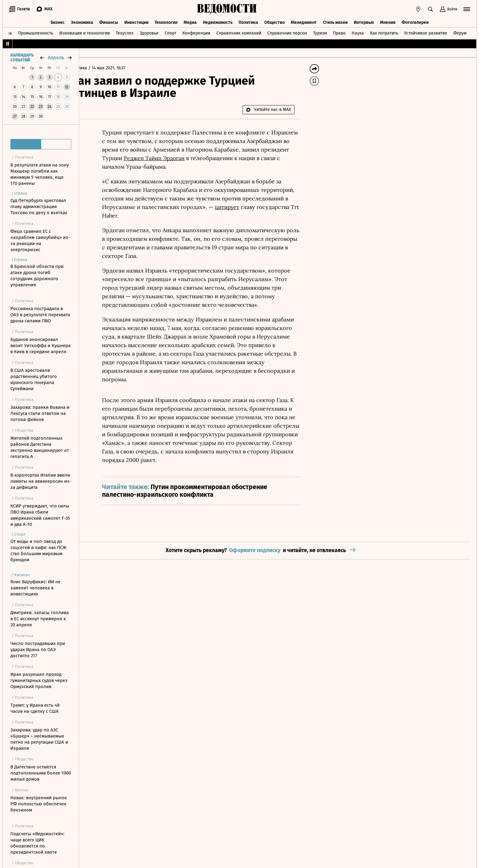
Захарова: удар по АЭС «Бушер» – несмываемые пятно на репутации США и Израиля (39, 739)
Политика (248, 21)
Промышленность (36, 32)
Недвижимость (218, 21)
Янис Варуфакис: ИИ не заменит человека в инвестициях (35, 588)
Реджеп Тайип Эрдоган (193, 158)
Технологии (166, 21)
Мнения (388, 21)
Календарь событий (22, 58)
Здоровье (149, 32)
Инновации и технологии (84, 32)
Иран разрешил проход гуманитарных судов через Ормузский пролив (39, 680)
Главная (94, 68)
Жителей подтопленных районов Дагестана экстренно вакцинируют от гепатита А (40, 447)
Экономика (82, 21)
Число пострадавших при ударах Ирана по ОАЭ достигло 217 (38, 650)
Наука (358, 32)
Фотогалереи (415, 21)
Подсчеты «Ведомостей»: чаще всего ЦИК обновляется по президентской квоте (37, 843)
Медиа (190, 21)
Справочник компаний (239, 32)
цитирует (265, 207)
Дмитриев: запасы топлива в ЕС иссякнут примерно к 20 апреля (40, 619)
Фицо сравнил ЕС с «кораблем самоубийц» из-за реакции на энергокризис (40, 240)
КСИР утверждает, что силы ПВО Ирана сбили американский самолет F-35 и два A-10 (40, 515)
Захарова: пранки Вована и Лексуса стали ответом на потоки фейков (40, 413)
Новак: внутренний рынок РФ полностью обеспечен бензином (39, 804)
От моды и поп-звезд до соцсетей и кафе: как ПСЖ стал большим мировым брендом (38, 551)
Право (339, 32)
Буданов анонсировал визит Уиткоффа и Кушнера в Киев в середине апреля (40, 346)
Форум (460, 32)
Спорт (170, 32)
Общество (274, 21)
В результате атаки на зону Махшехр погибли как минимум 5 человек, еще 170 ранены (40, 174)
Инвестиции (136, 21)
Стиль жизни (335, 21)
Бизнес (58, 21)
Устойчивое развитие (426, 32)
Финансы (109, 21)
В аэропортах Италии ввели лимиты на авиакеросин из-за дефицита (41, 481)
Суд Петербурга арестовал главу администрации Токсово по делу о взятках (39, 207)
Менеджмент (304, 21)
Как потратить (384, 32)
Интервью (364, 21)
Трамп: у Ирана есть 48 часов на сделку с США (35, 708)
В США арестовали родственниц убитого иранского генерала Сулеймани (34, 379)
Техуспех (125, 32)
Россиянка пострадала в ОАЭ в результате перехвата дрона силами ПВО (40, 315)
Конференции (196, 32)
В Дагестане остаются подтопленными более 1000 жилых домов (41, 773)
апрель (56, 58)
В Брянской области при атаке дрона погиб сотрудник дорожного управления (37, 276)
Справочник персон (287, 32)
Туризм (320, 32)
